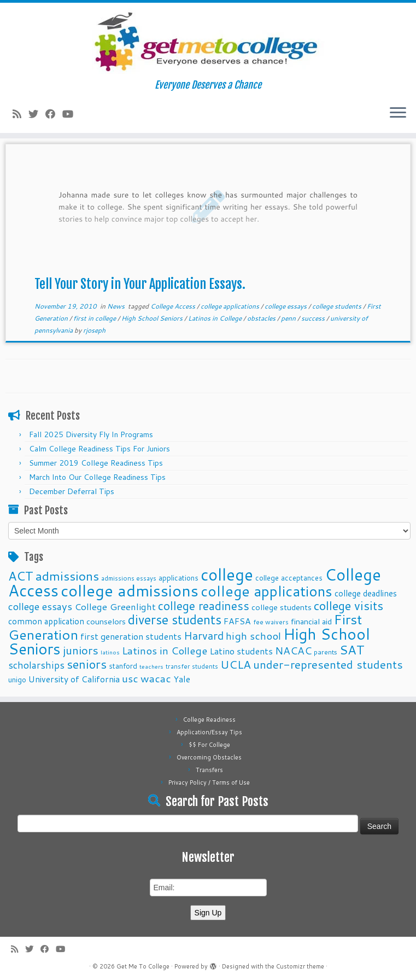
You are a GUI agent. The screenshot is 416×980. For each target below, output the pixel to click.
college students (338, 306)
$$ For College (209, 745)
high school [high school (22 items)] (253, 636)
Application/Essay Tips (209, 732)
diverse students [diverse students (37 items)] (175, 620)
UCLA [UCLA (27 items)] (236, 664)
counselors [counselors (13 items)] (106, 621)
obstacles (262, 318)
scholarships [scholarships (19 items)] (36, 665)
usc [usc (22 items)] (130, 678)
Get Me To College (143, 966)
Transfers (209, 770)
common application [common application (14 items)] (46, 621)
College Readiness (209, 720)
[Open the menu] (398, 113)
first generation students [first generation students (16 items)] (131, 636)
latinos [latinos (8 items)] (110, 652)
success (314, 318)
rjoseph (94, 330)
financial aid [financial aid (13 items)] (311, 621)
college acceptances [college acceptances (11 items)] (289, 578)
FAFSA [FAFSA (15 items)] (237, 621)
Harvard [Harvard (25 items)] (204, 635)
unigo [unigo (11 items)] (17, 679)
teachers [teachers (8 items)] (151, 666)
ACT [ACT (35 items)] (21, 576)
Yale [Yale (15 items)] (182, 679)
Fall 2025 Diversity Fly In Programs (91, 434)
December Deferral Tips (72, 491)
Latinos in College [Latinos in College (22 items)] (165, 650)
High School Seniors (153, 318)
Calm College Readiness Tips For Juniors (99, 449)
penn (289, 318)
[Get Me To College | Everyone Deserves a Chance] (208, 41)
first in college (95, 318)
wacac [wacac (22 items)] (156, 678)
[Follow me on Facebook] (54, 114)
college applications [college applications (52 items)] (266, 591)
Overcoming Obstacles (209, 757)
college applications (231, 306)
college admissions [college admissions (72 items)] (130, 590)
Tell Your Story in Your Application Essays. (140, 284)
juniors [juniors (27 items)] (81, 650)
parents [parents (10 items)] (326, 652)
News (117, 306)
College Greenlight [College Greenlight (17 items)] (115, 607)
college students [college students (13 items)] (282, 607)
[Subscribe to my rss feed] (20, 114)
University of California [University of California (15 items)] (74, 679)
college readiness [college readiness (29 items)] (204, 606)
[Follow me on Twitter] (37, 114)
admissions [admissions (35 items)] (67, 576)
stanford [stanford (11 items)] (123, 666)
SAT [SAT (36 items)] (352, 650)
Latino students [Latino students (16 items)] (241, 651)
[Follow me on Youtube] (71, 114)
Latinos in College (216, 318)
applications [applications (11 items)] (178, 578)
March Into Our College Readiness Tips (97, 477)
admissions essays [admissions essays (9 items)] (129, 578)
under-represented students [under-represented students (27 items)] (328, 664)
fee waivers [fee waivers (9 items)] (271, 622)
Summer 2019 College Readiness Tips (96, 463)
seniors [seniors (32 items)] (87, 664)
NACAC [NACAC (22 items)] (293, 650)
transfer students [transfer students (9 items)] (192, 666)
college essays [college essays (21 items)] (40, 606)
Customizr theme (300, 966)
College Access (174, 306)
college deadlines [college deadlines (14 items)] (366, 593)
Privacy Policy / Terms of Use (209, 782)
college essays (286, 306)
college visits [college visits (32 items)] (348, 605)
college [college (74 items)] (227, 574)
